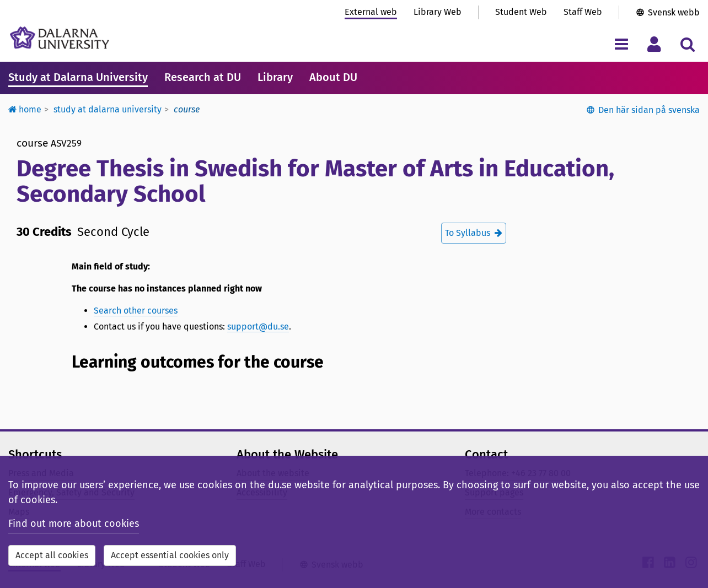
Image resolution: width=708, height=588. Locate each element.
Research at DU (203, 77)
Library (275, 77)
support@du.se (258, 327)
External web (371, 12)
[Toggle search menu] (687, 44)
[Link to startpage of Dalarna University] (60, 38)
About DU (333, 77)
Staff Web (583, 12)
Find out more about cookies (74, 524)
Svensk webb (674, 12)
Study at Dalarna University (78, 77)
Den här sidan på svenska (649, 110)
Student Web (521, 12)
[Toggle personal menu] (654, 44)
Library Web (438, 12)
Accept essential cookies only (170, 555)
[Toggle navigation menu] (621, 44)
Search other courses (136, 311)
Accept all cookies (52, 555)
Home (25, 109)
